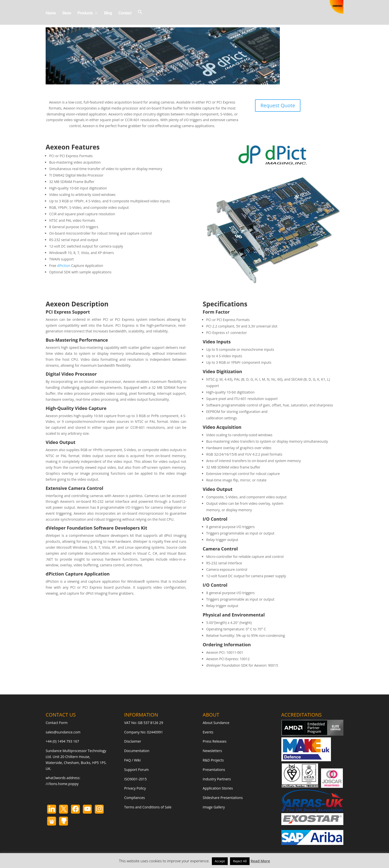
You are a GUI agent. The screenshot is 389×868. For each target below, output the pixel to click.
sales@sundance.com (63, 732)
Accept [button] (220, 861)
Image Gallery (214, 807)
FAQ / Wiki (133, 760)
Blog (108, 13)
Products (85, 13)
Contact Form (57, 723)
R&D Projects (213, 760)
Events (208, 732)
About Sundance (216, 723)
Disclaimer (133, 741)
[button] (140, 17)
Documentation (137, 751)
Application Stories (218, 788)
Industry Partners (217, 779)
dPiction (64, 266)
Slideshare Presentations (223, 798)
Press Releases (215, 741)
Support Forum (137, 770)
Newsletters (212, 751)
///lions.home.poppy (62, 784)
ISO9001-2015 (136, 779)
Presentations (214, 770)
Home (51, 13)
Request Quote (278, 105)
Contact (125, 13)
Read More (260, 861)
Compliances (135, 798)
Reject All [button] (240, 861)
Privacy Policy (135, 788)
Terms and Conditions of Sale (148, 807)
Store (66, 13)
